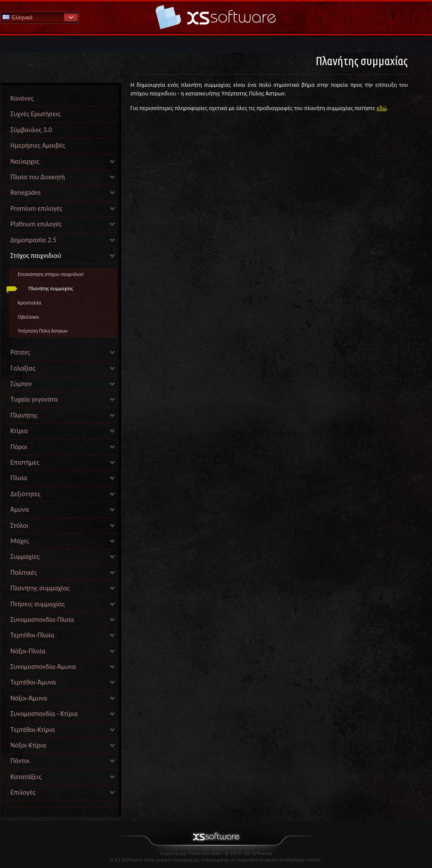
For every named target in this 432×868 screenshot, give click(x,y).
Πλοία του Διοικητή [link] (38, 177)
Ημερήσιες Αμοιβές (38, 145)
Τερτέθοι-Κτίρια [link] (33, 730)
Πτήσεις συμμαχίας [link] (38, 604)
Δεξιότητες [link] (25, 494)
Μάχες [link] (20, 541)
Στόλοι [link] (19, 525)
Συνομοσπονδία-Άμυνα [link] (43, 667)
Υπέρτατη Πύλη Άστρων (43, 331)
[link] (63, 805)
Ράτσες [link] (20, 352)
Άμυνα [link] (20, 509)
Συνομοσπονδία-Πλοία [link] (42, 619)
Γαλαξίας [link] (23, 368)
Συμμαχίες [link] (25, 556)
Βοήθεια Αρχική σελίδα (216, 17)
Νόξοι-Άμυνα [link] (29, 698)
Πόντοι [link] (20, 761)
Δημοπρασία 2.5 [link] (33, 240)
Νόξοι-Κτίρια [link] (28, 745)
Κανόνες (22, 98)
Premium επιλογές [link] (36, 208)
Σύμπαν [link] (21, 384)
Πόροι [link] (19, 447)
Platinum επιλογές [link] (36, 224)
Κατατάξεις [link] (26, 777)
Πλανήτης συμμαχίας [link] (40, 588)
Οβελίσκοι (29, 317)
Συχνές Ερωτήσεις (35, 114)
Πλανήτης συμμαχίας (51, 288)
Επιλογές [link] (23, 792)
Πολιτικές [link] (24, 572)
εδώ (382, 108)
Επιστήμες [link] (25, 462)
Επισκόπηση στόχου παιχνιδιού (51, 274)
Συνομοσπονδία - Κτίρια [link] (44, 714)
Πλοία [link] (19, 478)
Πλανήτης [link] (24, 415)
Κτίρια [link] (19, 431)
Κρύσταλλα (30, 303)
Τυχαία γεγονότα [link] (34, 399)
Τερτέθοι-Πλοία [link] (32, 635)
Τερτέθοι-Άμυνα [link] (33, 682)
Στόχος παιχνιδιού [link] (36, 255)
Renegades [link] (25, 192)
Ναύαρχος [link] (25, 161)
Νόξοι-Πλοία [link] (28, 651)
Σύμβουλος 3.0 (31, 130)
